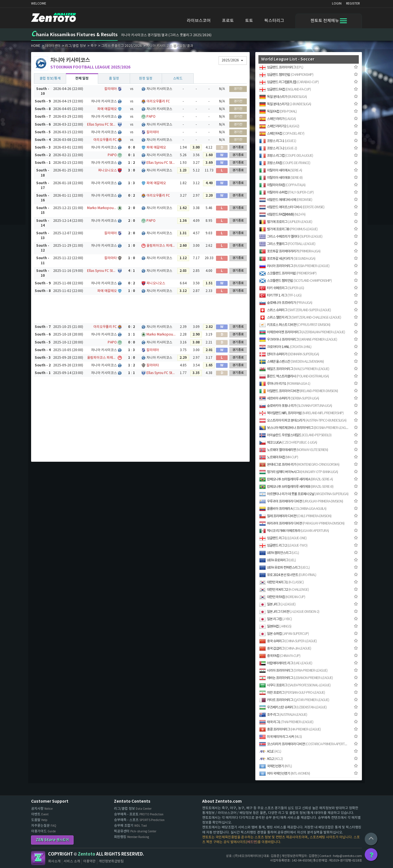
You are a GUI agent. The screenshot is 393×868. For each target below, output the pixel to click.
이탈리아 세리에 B (281, 178)
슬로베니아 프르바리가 (286, 303)
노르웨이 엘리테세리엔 (294, 450)
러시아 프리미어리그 (294, 266)
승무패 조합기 (130, 826)
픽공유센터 (135, 831)
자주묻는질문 (44, 826)
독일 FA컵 (278, 112)
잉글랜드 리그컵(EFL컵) (289, 82)
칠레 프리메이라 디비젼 (295, 516)
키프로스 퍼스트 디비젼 (295, 325)
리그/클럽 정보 (133, 809)
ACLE (270, 752)
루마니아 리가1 (285, 384)
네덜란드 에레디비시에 (286, 200)
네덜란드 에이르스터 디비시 (292, 207)
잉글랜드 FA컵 (285, 90)
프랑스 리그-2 (278, 148)
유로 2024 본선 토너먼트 (288, 575)
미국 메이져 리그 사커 (280, 737)
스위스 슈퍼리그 (295, 310)
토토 (249, 21)
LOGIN (337, 4)
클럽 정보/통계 (50, 78)
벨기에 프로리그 (286, 222)
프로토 (228, 21)
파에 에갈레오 (107, 109)
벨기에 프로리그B (288, 229)
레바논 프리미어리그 (296, 678)
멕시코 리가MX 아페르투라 (294, 531)
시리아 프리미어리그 (293, 671)
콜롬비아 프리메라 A (293, 509)
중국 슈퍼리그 (288, 641)
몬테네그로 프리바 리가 (299, 465)
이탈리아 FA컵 (282, 185)
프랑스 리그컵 (286, 156)
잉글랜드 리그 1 (283, 538)
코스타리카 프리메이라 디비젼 (304, 744)
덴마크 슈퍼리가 (289, 354)
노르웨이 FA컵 (279, 457)
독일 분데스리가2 (285, 104)
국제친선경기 (276, 766)
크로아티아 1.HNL (285, 347)
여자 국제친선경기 (285, 774)
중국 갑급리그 (285, 649)
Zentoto (38, 858)
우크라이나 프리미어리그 (298, 340)
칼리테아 (111, 89)
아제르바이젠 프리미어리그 (302, 332)
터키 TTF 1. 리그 (280, 296)
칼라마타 (111, 258)
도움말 (39, 820)
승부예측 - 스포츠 (139, 820)
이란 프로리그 (292, 693)
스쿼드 (178, 78)
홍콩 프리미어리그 (290, 730)
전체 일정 (82, 78)
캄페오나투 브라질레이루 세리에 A (296, 479)
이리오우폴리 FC (158, 101)
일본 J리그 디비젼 (289, 612)
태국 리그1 (286, 722)
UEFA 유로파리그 (278, 560)
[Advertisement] (141, 309)
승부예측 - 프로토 (139, 814)
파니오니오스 (107, 170)
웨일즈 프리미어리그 (294, 369)
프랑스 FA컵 (285, 163)
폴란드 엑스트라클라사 (294, 376)
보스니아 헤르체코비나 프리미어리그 (304, 428)
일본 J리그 (277, 604)
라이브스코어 (199, 21)
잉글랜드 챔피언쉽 (286, 75)
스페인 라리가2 (279, 126)
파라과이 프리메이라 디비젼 (302, 524)
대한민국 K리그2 (284, 590)
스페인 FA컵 (282, 134)
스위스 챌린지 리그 (300, 318)
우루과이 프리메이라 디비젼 (301, 501)
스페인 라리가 (278, 119)
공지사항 (42, 809)
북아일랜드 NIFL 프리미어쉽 (301, 413)
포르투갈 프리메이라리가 (290, 251)
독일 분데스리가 (283, 97)
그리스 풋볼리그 (287, 244)
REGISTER (353, 4)
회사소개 (54, 861)
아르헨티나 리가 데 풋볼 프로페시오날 (304, 494)
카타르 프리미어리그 (294, 700)
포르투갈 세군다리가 (287, 259)
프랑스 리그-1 (278, 141)
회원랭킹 (131, 837)
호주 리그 (283, 715)
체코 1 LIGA (288, 443)
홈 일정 (114, 78)
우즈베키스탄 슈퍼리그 (293, 707)
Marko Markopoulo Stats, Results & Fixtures (102, 208)
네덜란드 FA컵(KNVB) (282, 215)
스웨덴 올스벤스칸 (291, 362)
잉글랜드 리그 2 (283, 546)
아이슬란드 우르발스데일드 (295, 435)
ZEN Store (52, 840)
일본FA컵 (275, 627)
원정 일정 (146, 78)
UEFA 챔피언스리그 (279, 553)
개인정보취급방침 (111, 861)
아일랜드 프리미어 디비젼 (299, 391)
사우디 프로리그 (295, 685)
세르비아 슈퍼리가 (289, 398)
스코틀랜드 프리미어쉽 (288, 273)
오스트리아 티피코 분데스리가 (303, 421)
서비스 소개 (72, 861)
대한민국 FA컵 (282, 597)
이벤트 (40, 814)
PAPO (151, 117)
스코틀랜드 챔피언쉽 (295, 281)
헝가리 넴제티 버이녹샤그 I (299, 472)
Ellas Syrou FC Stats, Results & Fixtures (102, 125)
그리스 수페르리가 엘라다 (291, 237)
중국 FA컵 (280, 656)
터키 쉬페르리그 (282, 288)
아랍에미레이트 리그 (286, 663)
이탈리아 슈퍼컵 (286, 193)
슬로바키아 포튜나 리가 (296, 406)
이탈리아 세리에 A (281, 170)
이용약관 (89, 861)
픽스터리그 (274, 21)
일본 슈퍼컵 (284, 634)
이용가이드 (43, 831)
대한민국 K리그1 (281, 582)
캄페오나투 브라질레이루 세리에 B (296, 487)
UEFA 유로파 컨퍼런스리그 (284, 568)
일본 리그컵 (276, 619)
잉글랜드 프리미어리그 (281, 67)
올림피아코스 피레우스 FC (161, 246)
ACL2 (271, 759)
